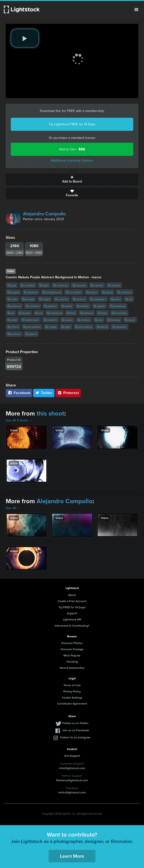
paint (116, 299)
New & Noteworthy (72, 668)
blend (102, 327)
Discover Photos (72, 643)
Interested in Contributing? (72, 626)
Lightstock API (72, 619)
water (67, 306)
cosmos (79, 285)
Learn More (72, 856)
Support (72, 613)
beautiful (119, 313)
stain (12, 320)
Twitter (44, 393)
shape (51, 327)
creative (33, 306)
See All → (13, 508)
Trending (72, 662)
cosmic (97, 285)
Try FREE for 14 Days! (72, 607)
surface (14, 334)
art (129, 299)
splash (99, 306)
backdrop (118, 306)
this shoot (50, 413)
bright (45, 299)
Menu (136, 10)
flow (71, 313)
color (13, 299)
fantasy (114, 320)
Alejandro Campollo (44, 214)
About (72, 595)
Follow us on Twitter (75, 723)
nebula (114, 285)
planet (31, 334)
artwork (87, 313)
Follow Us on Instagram (75, 737)
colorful (61, 299)
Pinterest (68, 393)
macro (92, 292)
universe (61, 285)
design (28, 299)
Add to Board (72, 180)
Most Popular (72, 655)
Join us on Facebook (75, 730)
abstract (31, 292)
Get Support (72, 756)
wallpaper (98, 299)
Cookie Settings (72, 698)
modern (50, 320)
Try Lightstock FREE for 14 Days (72, 124)
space (67, 320)
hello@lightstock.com (72, 792)
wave (130, 320)
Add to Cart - (72, 149)
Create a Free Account (72, 601)
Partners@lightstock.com (72, 780)
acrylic (25, 313)
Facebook (19, 393)
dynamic (120, 327)
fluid (102, 313)
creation (28, 285)
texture (79, 299)
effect (13, 327)
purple (13, 292)
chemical (54, 313)
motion (84, 320)
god (12, 285)
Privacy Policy (72, 691)
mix (99, 320)
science (14, 306)
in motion (74, 292)
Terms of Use (72, 685)
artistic (83, 306)
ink (39, 313)
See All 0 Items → (19, 420)
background (52, 292)
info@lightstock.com (72, 768)
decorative (84, 327)
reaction (124, 292)
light (44, 285)
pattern (51, 306)
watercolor (30, 320)
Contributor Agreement (72, 703)
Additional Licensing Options (72, 160)
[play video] (25, 38)
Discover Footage (72, 649)
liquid (107, 292)
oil (11, 313)
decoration (32, 327)
